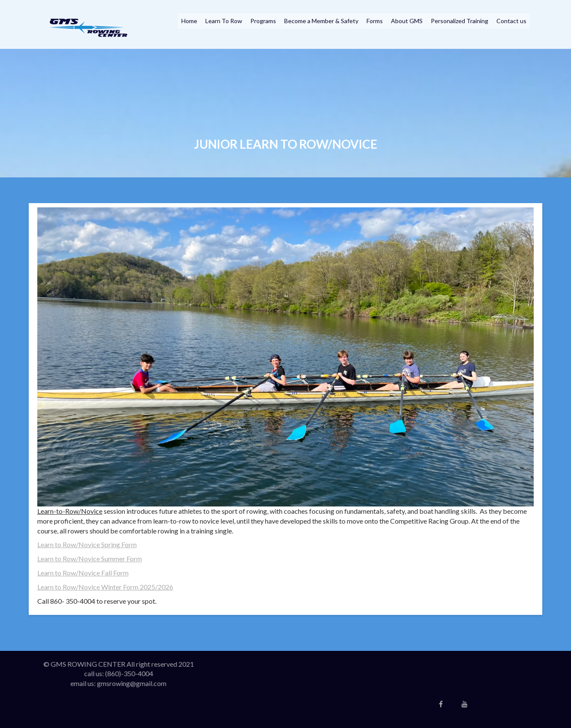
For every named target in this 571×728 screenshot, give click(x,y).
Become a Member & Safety (321, 21)
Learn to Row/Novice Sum (75, 559)
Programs (263, 21)
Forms (375, 21)
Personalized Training (460, 21)
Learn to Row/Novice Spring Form (87, 544)
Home (189, 21)
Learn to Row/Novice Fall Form (83, 573)
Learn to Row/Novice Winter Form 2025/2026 (105, 587)
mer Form (128, 559)
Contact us (511, 21)
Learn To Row (224, 21)
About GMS (407, 21)
